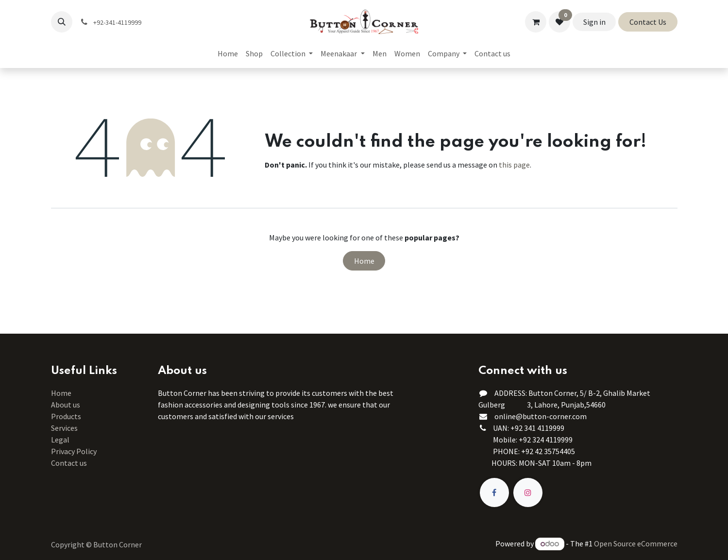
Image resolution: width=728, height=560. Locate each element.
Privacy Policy (74, 451)
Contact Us (648, 22)
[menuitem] (228, 53)
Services (64, 428)
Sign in (594, 22)
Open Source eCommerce (636, 543)
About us (66, 405)
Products (66, 416)
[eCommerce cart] (536, 22)
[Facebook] (494, 492)
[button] (62, 22)
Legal (60, 440)
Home (364, 261)
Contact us (69, 463)
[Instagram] (528, 492)
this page (514, 165)
